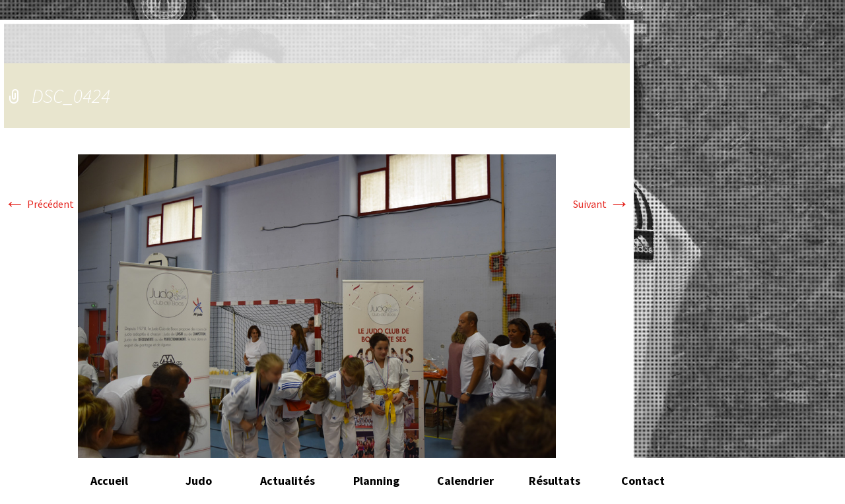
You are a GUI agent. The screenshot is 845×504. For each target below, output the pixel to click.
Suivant (601, 204)
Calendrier (465, 481)
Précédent (39, 204)
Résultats (555, 481)
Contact (643, 481)
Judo (199, 481)
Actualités (287, 481)
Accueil (109, 481)
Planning (376, 481)
